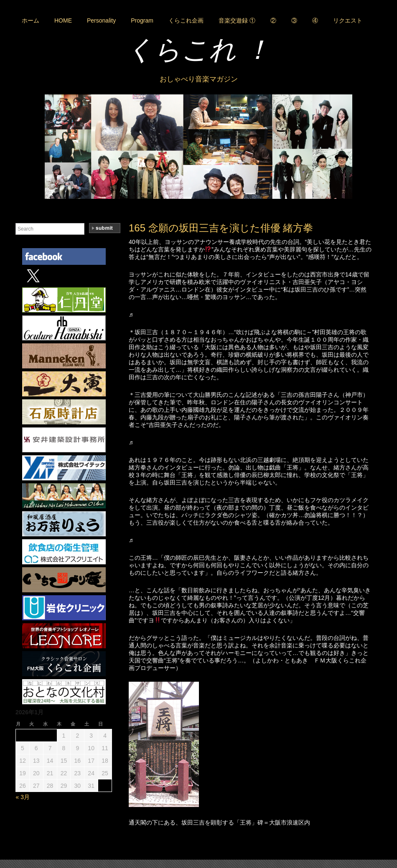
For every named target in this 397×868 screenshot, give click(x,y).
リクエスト (348, 20)
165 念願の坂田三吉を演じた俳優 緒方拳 (221, 228)
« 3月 (23, 797)
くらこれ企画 (186, 20)
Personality (101, 20)
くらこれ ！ (198, 50)
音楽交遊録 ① (237, 20)
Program (142, 20)
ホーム (31, 20)
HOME (63, 20)
